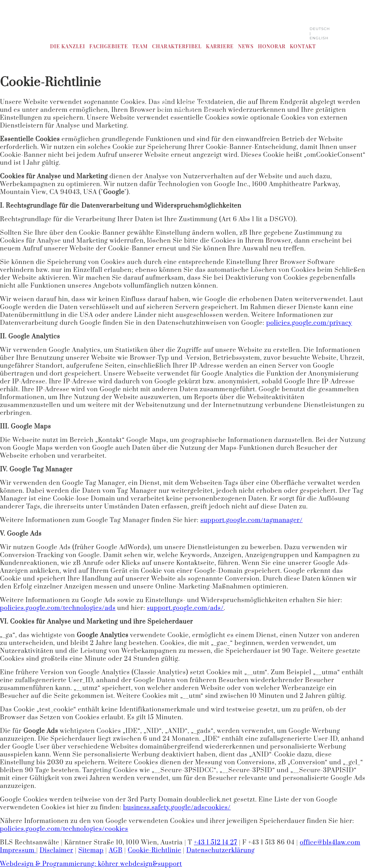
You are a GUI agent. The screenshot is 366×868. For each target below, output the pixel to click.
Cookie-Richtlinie (154, 850)
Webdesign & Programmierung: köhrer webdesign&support (91, 864)
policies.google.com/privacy (309, 323)
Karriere (220, 46)
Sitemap (91, 850)
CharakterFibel (177, 46)
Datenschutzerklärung (221, 850)
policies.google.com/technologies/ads (58, 608)
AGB (116, 850)
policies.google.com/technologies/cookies (64, 829)
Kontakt (303, 46)
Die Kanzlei (68, 46)
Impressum (18, 850)
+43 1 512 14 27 (216, 843)
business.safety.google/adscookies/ (177, 808)
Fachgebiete (109, 46)
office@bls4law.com (330, 843)
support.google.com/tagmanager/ (252, 520)
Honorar (272, 46)
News (246, 46)
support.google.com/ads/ (185, 608)
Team (140, 46)
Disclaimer (56, 850)
